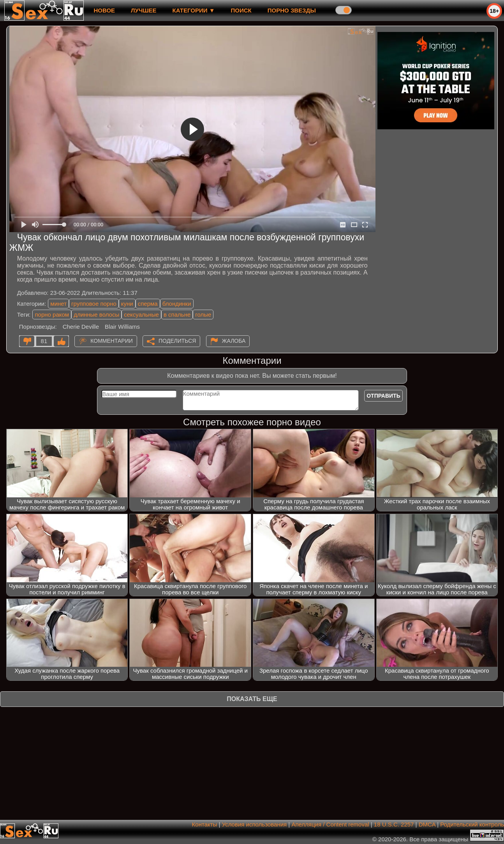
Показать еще (252, 699)
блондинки (177, 304)
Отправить (383, 396)
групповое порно (94, 304)
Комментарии (112, 341)
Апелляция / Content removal (330, 824)
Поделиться (177, 341)
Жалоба (234, 341)
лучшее (144, 10)
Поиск (241, 10)
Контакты (205, 824)
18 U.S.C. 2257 (394, 824)
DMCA (427, 824)
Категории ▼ (194, 10)
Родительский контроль (472, 824)
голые (203, 315)
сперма (148, 304)
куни (127, 304)
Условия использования (255, 824)
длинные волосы (96, 315)
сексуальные (141, 315)
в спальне (177, 315)
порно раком (52, 315)
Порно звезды (292, 10)
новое (104, 10)
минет (58, 304)
